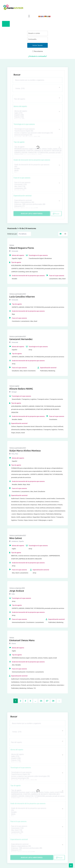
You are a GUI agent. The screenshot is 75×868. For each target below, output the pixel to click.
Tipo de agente (19, 142)
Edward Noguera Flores (22, 248)
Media (37, 171)
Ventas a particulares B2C (18, 294)
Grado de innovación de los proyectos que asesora (32, 160)
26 (41, 701)
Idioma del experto (20, 106)
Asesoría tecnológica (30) (37, 135)
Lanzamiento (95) (37, 188)
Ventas (12, 245)
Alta (37, 167)
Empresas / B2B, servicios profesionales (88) (37, 204)
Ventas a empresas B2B (17, 588)
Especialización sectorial (23, 196)
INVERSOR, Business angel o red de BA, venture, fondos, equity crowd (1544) (37, 149)
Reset (56, 214)
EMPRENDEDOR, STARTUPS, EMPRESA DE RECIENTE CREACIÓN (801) (37, 151)
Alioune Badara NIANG (21, 389)
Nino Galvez (16, 538)
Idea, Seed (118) (37, 186)
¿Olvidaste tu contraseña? (37, 56)
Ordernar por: (12, 234)
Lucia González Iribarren (22, 297)
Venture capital (14, 386)
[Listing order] (24, 234)
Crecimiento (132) (37, 184)
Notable (37, 169)
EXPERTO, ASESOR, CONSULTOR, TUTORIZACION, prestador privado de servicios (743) (37, 153)
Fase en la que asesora (22, 178)
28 (53, 701)
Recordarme (38, 51)
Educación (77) (37, 206)
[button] (29, 16)
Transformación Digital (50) (37, 131)
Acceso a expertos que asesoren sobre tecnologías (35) (37, 133)
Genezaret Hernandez (21, 339)
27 (47, 701)
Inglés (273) (37, 113)
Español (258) (37, 115)
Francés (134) (37, 117)
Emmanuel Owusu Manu (22, 640)
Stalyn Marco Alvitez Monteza (25, 451)
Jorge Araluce (17, 591)
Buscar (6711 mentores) (32, 214)
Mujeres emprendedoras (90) (37, 202)
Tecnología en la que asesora (24, 124)
